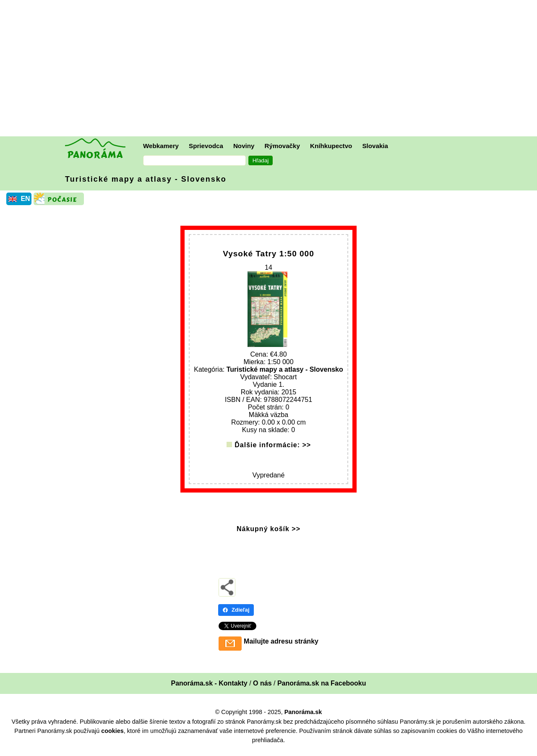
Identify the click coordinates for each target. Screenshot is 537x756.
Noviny (244, 146)
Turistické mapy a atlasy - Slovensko (146, 179)
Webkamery (161, 146)
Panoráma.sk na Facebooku (322, 688)
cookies (112, 735)
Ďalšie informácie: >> (273, 449)
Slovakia (375, 146)
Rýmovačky (282, 146)
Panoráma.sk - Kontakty (209, 688)
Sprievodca (206, 146)
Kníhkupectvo (331, 146)
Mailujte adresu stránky (281, 646)
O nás (262, 688)
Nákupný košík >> (268, 533)
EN (25, 199)
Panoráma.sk (303, 717)
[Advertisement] (271, 69)
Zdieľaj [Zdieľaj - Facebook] (236, 614)
